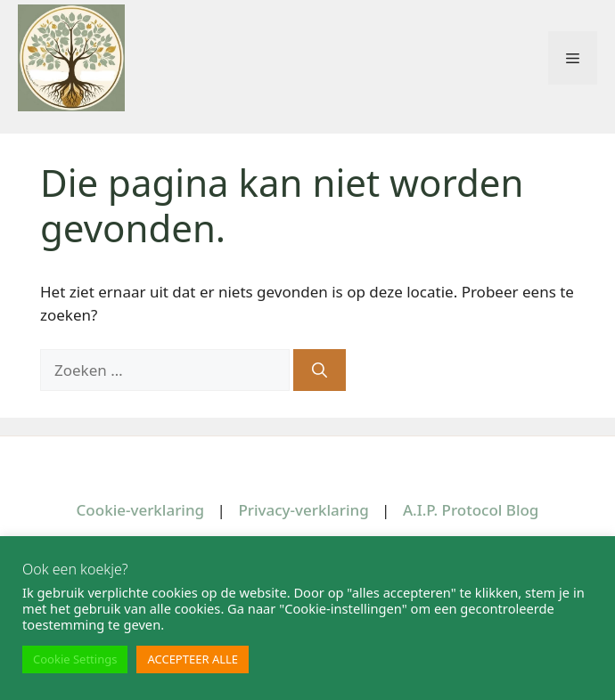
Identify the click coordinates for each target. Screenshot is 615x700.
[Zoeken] (320, 370)
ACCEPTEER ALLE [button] (193, 659)
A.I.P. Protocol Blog (471, 510)
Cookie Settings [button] (75, 659)
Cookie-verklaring (141, 510)
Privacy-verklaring (303, 510)
